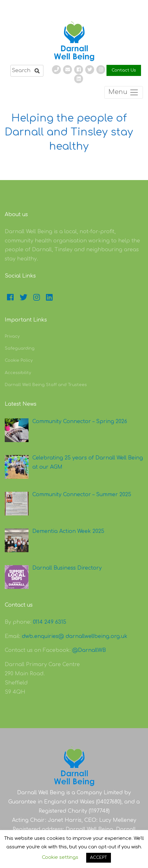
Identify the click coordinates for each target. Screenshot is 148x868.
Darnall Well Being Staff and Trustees (46, 385)
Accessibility (18, 373)
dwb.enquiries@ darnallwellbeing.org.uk (75, 636)
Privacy (12, 336)
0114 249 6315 (50, 622)
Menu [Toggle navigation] (124, 92)
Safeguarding (20, 348)
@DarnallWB (89, 650)
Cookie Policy (19, 360)
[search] (27, 71)
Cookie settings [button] (60, 857)
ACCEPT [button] (99, 858)
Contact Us (124, 70)
